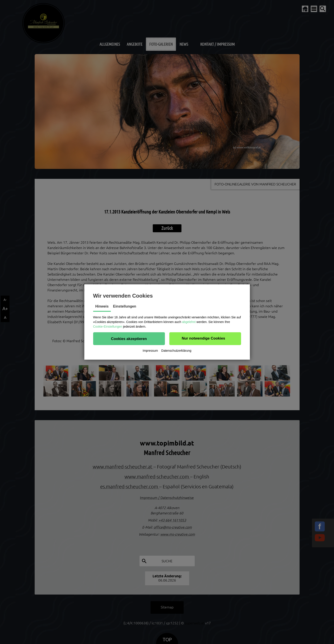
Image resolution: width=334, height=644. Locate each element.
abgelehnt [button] (189, 322)
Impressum (150, 351)
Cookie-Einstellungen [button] (108, 327)
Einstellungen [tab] (125, 306)
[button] (129, 339)
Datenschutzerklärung (176, 351)
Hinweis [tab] (102, 306)
